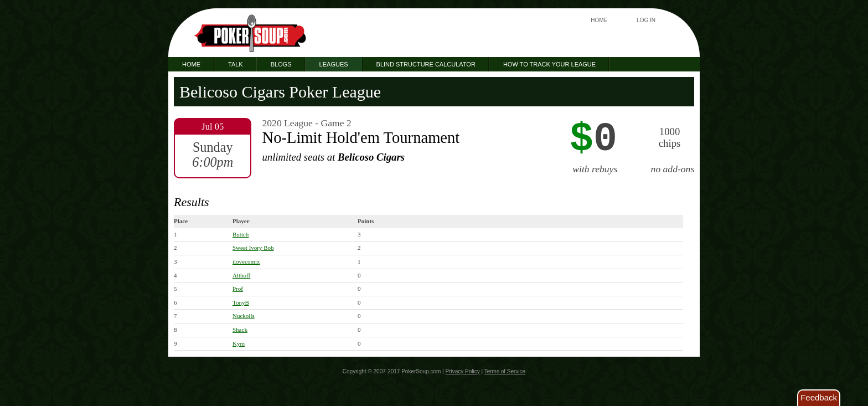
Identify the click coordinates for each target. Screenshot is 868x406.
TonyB (241, 302)
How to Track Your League (549, 64)
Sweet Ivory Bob (253, 248)
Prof (238, 289)
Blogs (281, 64)
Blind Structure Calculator (426, 64)
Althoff (241, 275)
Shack (240, 330)
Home (599, 20)
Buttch (241, 234)
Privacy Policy (462, 371)
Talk (236, 64)
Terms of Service (505, 371)
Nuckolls (244, 316)
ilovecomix (246, 261)
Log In (646, 20)
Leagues (334, 64)
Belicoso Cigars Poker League (280, 92)
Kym (239, 343)
